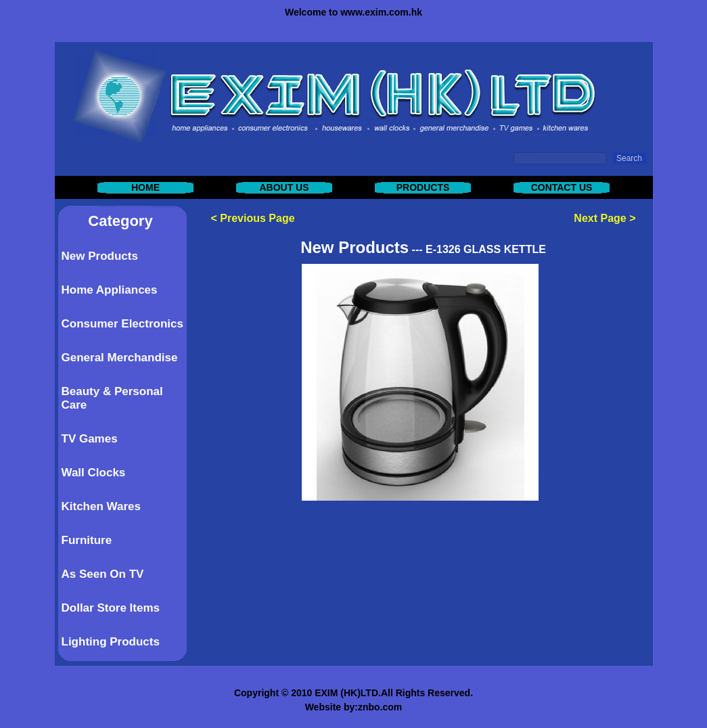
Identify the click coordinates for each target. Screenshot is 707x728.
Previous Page (257, 218)
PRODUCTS (423, 187)
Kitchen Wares (101, 506)
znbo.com (380, 707)
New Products (100, 256)
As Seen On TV (103, 574)
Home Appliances (110, 290)
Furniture (87, 540)
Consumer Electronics (122, 324)
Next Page (600, 218)
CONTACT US (562, 187)
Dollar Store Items (111, 608)
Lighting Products (111, 642)
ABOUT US (284, 187)
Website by (330, 707)
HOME (145, 187)
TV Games (90, 439)
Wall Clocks (94, 473)
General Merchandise (120, 358)
